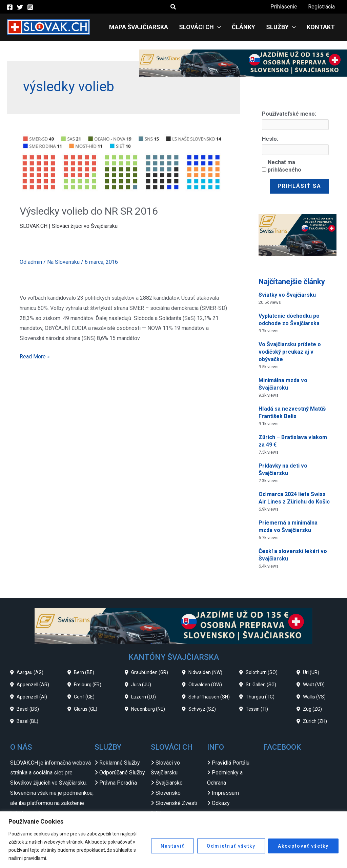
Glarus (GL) (86, 709)
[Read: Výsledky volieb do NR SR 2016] (123, 164)
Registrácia (321, 7)
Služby (281, 27)
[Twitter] (20, 7)
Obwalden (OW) (205, 685)
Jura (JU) (141, 685)
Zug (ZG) (312, 709)
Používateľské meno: (289, 114)
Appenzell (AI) (32, 697)
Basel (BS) (28, 709)
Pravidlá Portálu (231, 763)
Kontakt (321, 27)
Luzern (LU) (144, 697)
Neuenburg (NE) (148, 709)
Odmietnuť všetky (231, 846)
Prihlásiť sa (299, 186)
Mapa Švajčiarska (139, 27)
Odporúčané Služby (122, 773)
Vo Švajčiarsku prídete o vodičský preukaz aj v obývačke (290, 352)
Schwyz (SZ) (202, 709)
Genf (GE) (84, 697)
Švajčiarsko (169, 783)
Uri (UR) (311, 672)
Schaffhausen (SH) (209, 697)
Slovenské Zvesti (176, 803)
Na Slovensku (63, 262)
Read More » (35, 356)
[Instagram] (30, 7)
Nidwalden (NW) (205, 672)
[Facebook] (10, 7)
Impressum (225, 793)
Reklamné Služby (120, 763)
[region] (173, 840)
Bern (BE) (84, 672)
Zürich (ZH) (315, 721)
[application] (217, 27)
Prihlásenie (284, 7)
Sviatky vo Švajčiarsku (287, 295)
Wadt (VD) (314, 685)
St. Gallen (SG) (261, 685)
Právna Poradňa (118, 783)
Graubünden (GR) (150, 672)
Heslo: (270, 139)
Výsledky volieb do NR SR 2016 (89, 211)
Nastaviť (172, 846)
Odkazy (221, 803)
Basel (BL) (27, 721)
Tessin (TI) (257, 709)
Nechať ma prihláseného (284, 166)
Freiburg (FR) (88, 685)
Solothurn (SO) (262, 672)
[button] (173, 7)
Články (243, 27)
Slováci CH (200, 27)
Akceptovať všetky (303, 846)
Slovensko (168, 793)
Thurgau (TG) (260, 697)
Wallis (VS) (314, 697)
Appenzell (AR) (33, 685)
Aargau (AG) (30, 672)
